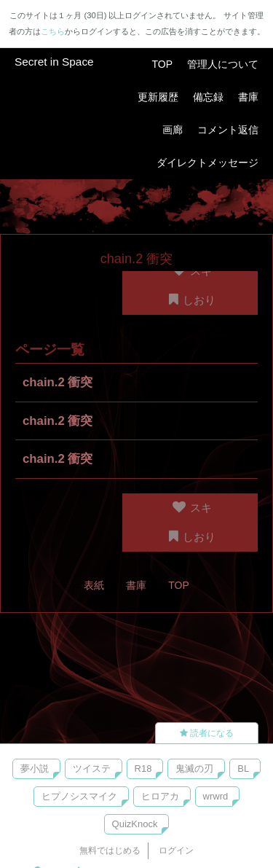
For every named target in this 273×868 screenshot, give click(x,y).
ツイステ (92, 769)
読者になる (207, 733)
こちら (53, 31)
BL (243, 769)
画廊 (173, 130)
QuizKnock (135, 824)
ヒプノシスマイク (79, 796)
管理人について (223, 64)
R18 (143, 769)
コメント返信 (228, 130)
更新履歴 (158, 97)
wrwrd (216, 796)
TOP (162, 64)
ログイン (176, 851)
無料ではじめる (110, 851)
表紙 (94, 585)
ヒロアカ (160, 796)
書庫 (248, 97)
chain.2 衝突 (58, 382)
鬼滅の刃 (194, 769)
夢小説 (35, 769)
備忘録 (208, 97)
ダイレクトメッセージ (207, 163)
